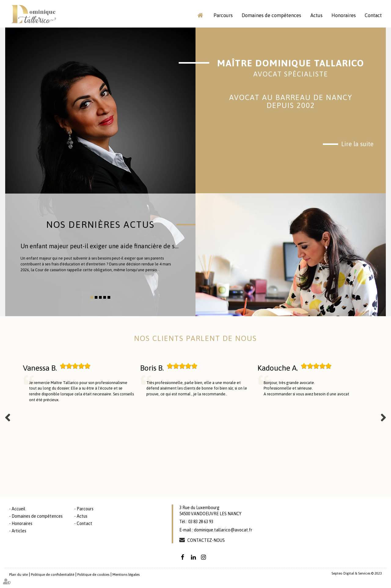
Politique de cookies (93, 575)
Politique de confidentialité (53, 575)
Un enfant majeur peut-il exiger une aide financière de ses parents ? (114, 246)
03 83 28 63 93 (201, 522)
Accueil (200, 15)
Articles (19, 531)
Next (383, 417)
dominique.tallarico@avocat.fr (223, 530)
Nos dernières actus (100, 224)
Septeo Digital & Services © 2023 (357, 573)
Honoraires (344, 15)
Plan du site (18, 575)
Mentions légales (126, 575)
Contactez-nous (206, 540)
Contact (373, 15)
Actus (316, 15)
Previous (8, 417)
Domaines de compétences (271, 15)
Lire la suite (357, 144)
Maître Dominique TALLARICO (291, 68)
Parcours (223, 15)
